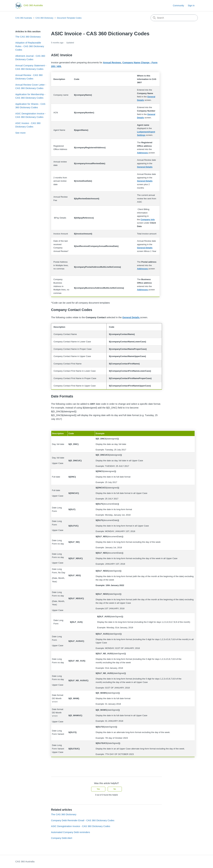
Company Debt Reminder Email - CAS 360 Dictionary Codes (83, 820)
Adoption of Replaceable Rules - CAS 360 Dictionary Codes (30, 46)
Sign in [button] (191, 6)
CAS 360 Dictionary (44, 18)
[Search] (174, 18)
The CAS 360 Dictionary (28, 37)
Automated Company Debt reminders (71, 832)
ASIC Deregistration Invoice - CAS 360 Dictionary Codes (31, 115)
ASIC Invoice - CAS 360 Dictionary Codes (28, 125)
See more (21, 133)
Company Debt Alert (62, 838)
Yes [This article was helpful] (98, 789)
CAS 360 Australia (24, 18)
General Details (145, 167)
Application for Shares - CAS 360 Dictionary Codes (30, 106)
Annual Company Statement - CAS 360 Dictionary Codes (31, 67)
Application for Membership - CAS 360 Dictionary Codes (30, 96)
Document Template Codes (69, 18)
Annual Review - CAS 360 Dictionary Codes (29, 77)
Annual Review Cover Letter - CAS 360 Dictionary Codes (31, 86)
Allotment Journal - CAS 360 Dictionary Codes (30, 58)
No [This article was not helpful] (115, 789)
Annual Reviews (112, 62)
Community (178, 6)
